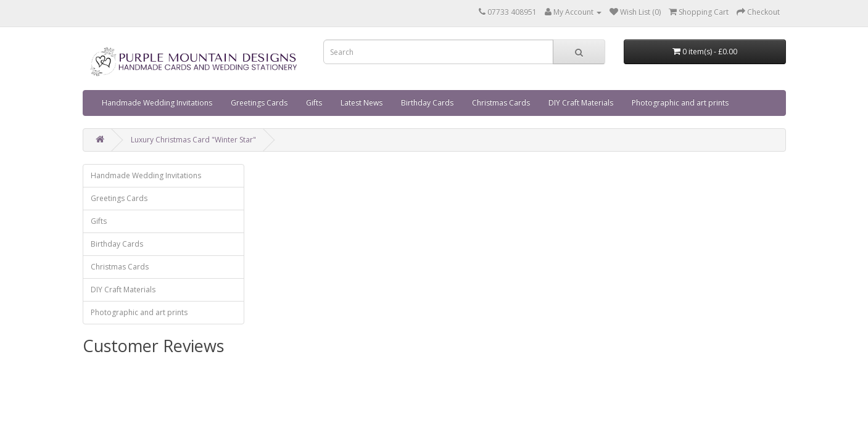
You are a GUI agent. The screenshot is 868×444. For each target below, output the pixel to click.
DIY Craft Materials (581, 103)
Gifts (314, 103)
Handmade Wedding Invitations (157, 103)
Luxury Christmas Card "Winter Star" (193, 140)
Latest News (362, 103)
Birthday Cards (427, 103)
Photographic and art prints (680, 103)
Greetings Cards (259, 103)
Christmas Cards (501, 103)
